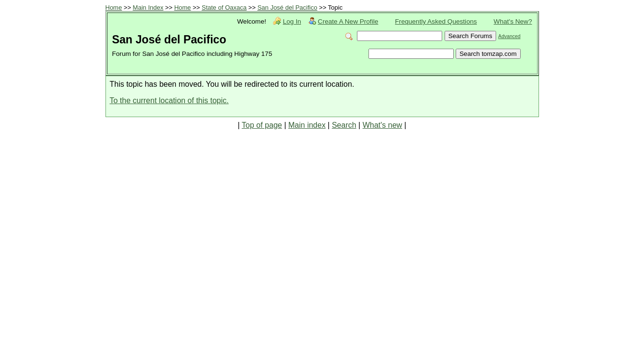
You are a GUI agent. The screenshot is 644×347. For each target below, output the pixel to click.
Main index (307, 125)
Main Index (148, 7)
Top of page (262, 125)
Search (344, 125)
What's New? (513, 21)
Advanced (509, 36)
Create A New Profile (348, 21)
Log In (292, 21)
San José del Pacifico (287, 7)
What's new (382, 125)
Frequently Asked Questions (436, 21)
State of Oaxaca (224, 7)
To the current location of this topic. (169, 100)
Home (114, 7)
